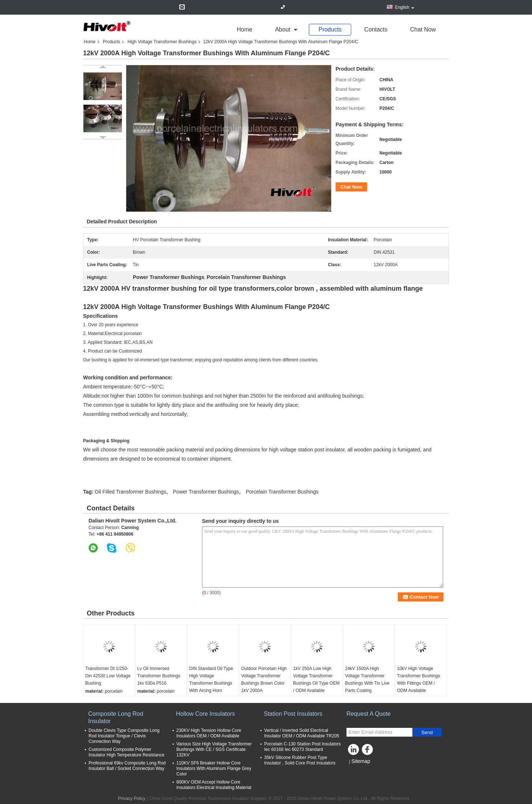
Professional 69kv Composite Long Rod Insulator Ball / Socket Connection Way (127, 766)
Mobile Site (359, 770)
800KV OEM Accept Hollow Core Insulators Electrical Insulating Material (214, 785)
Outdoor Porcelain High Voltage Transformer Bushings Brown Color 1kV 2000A (264, 680)
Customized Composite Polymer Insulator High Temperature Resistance (126, 752)
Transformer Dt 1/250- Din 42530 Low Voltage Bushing (108, 676)
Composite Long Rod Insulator (116, 717)
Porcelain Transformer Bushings (282, 492)
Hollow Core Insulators (205, 714)
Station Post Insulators (293, 714)
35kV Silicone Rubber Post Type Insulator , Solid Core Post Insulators (300, 760)
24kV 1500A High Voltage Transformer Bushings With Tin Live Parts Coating (367, 680)
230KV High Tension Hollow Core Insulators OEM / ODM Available (209, 733)
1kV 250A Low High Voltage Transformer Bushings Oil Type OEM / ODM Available (316, 680)
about (283, 29)
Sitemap (361, 761)
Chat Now (423, 29)
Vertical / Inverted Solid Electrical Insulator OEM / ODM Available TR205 (302, 733)
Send (427, 732)
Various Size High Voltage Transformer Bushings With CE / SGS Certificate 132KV (214, 749)
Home (245, 29)
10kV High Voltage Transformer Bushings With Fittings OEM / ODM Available (419, 680)
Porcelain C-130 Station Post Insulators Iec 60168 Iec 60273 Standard (302, 747)
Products (330, 29)
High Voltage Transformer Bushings (162, 42)
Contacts (376, 29)
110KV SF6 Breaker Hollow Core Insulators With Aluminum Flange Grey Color (214, 768)
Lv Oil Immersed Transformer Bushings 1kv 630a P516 (159, 676)
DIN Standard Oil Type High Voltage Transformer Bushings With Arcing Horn (211, 680)
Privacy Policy (132, 799)
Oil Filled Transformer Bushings (130, 492)
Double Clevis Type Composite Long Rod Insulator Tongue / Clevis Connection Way (124, 736)
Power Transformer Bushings (206, 492)
